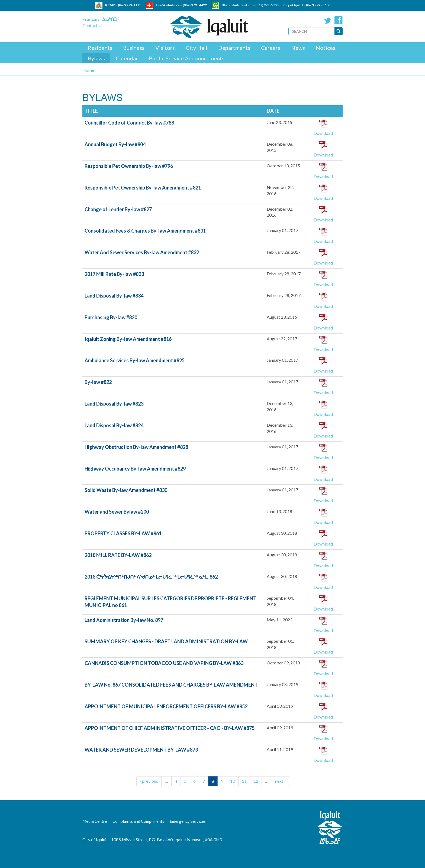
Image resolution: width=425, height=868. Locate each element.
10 (233, 781)
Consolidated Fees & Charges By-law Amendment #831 (145, 231)
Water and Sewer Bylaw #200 (117, 512)
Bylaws (96, 58)
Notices (326, 48)
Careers (271, 48)
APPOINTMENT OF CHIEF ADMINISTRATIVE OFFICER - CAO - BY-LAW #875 (170, 728)
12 (256, 781)
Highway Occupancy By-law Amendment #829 (135, 469)
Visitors (165, 48)
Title (91, 111)
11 (244, 781)
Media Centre (95, 821)
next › (280, 781)
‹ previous (149, 781)
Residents (100, 48)
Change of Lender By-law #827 (118, 209)
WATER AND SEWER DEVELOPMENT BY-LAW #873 (141, 750)
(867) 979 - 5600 (318, 5)
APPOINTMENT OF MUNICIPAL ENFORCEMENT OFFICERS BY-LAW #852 (166, 706)
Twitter (328, 20)
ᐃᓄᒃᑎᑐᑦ (111, 19)
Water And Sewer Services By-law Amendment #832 (142, 252)
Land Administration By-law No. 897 (124, 620)
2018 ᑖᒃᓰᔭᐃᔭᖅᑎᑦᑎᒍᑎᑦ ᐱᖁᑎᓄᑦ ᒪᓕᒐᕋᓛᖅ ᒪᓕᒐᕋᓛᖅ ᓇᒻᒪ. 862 (151, 577)
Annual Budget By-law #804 (115, 144)
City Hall (197, 48)
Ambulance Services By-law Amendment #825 (135, 360)
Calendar (127, 58)
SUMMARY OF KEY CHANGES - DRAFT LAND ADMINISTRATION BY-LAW (166, 641)
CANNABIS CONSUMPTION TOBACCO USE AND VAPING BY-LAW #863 (164, 663)
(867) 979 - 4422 (195, 5)
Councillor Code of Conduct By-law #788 (129, 123)
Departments (234, 48)
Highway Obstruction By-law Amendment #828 (136, 447)
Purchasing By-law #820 (111, 317)
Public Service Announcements (187, 58)
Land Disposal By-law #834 (114, 296)
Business (134, 48)
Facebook (339, 20)
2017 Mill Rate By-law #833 (114, 274)
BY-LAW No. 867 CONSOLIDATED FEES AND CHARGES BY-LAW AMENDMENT (171, 685)
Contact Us (93, 25)
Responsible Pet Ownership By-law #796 (129, 166)
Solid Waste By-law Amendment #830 (126, 490)
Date (273, 111)
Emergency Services (188, 821)
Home (88, 70)
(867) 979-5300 (267, 5)
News (298, 48)
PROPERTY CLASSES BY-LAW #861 (123, 533)
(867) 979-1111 (129, 5)
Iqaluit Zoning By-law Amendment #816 (128, 339)
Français (91, 19)
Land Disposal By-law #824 (114, 425)
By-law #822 (98, 382)
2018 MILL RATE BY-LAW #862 (118, 555)
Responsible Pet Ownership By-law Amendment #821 (143, 188)
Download (323, 133)
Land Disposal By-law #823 (114, 404)
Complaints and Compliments (138, 821)
